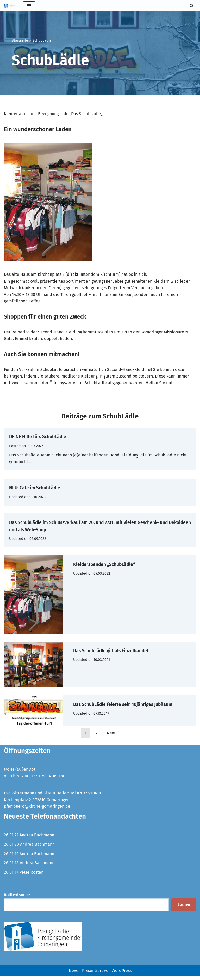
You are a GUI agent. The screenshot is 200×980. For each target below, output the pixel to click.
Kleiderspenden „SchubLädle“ (113, 564)
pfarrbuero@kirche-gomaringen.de (37, 810)
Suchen (184, 909)
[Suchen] (192, 6)
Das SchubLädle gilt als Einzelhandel (121, 651)
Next (111, 737)
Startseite (20, 41)
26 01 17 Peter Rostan (24, 876)
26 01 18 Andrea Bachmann (29, 867)
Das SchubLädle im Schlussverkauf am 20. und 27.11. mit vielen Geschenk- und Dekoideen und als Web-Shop (90, 526)
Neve (74, 975)
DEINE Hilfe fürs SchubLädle (46, 437)
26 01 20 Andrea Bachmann (29, 848)
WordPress (122, 975)
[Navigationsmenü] (29, 6)
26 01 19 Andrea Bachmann (29, 858)
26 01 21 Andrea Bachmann (29, 839)
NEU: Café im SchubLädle (41, 488)
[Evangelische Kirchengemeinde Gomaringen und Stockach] (10, 6)
